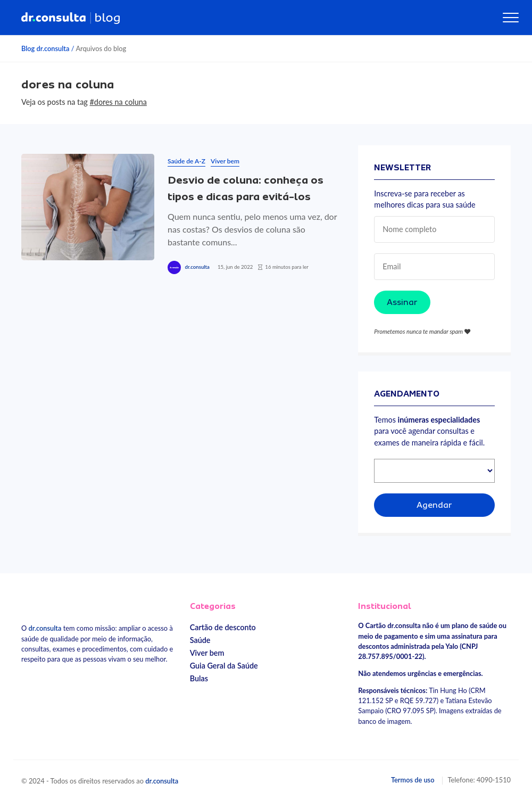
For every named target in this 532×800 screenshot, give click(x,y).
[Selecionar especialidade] (434, 471)
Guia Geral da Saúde (224, 666)
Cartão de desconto (223, 627)
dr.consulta (197, 267)
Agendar (434, 505)
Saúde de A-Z (186, 161)
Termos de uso (413, 780)
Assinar (402, 302)
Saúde (200, 640)
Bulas (199, 678)
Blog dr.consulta (45, 48)
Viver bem (225, 161)
